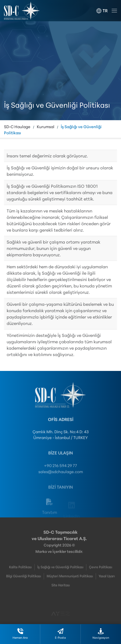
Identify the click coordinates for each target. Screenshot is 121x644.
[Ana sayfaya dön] (22, 11)
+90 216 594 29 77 (61, 471)
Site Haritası (61, 589)
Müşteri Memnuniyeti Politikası (70, 580)
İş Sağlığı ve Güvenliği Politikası (60, 571)
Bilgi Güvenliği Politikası (24, 580)
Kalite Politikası (20, 571)
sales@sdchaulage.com (61, 477)
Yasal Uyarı (107, 580)
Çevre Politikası (101, 571)
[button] (102, 11)
